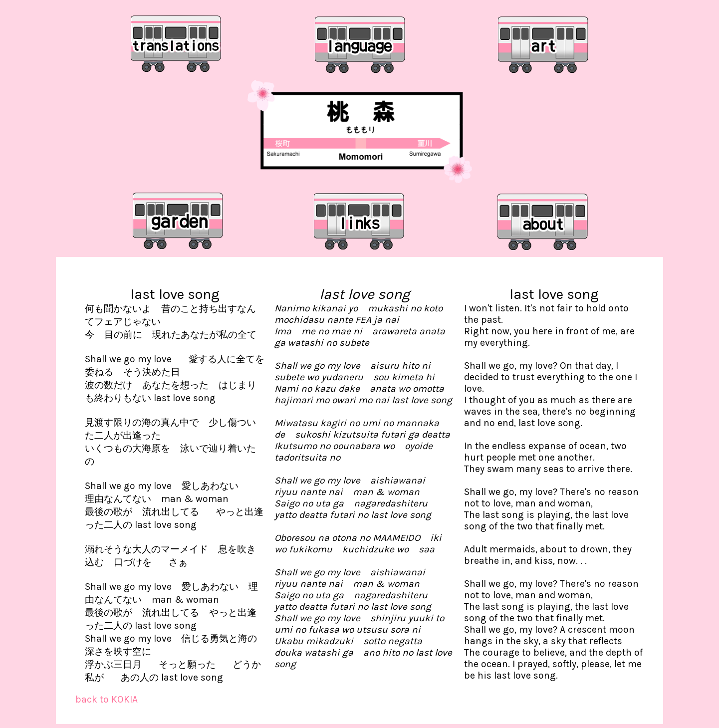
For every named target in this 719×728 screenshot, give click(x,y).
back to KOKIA (107, 699)
